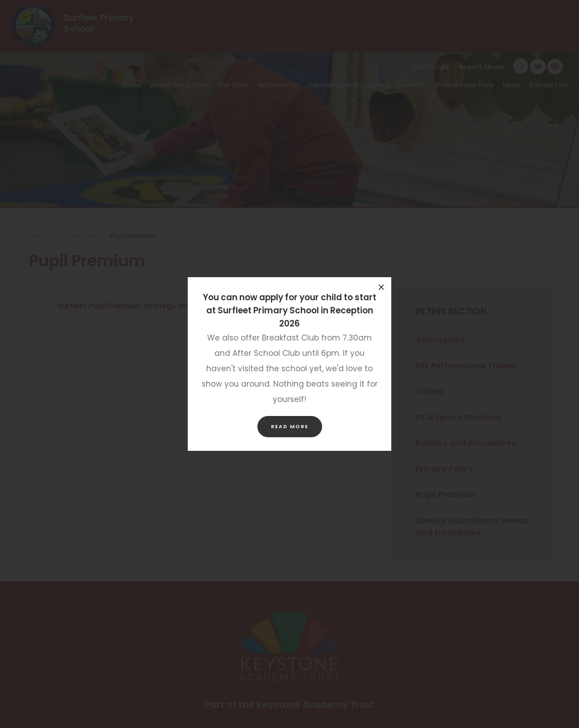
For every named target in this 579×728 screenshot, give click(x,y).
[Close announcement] (381, 287)
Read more (290, 426)
